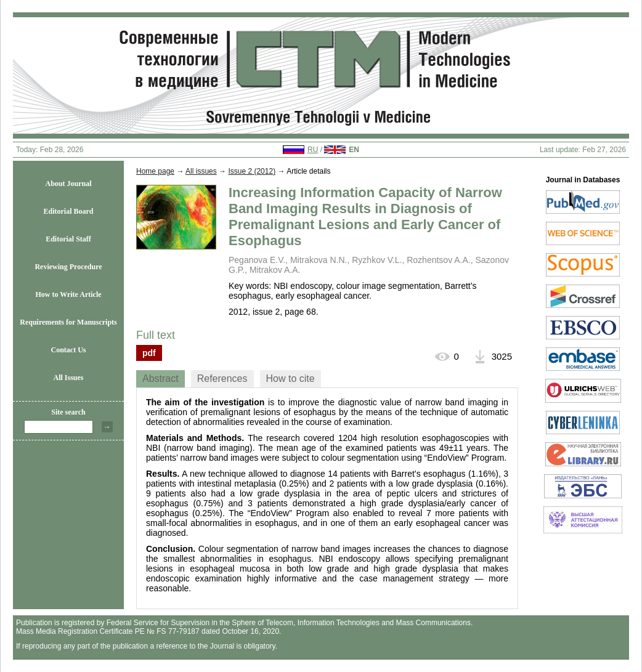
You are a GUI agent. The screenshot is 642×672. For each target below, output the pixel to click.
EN (354, 150)
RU (313, 150)
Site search (68, 412)
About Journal (68, 184)
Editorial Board (68, 211)
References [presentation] (222, 379)
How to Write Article (68, 294)
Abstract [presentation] (160, 379)
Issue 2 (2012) (252, 171)
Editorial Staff (68, 239)
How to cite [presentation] (291, 379)
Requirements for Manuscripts (68, 322)
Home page (155, 171)
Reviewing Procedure (68, 267)
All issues (201, 171)
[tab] (160, 379)
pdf (149, 353)
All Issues (68, 378)
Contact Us (69, 350)
